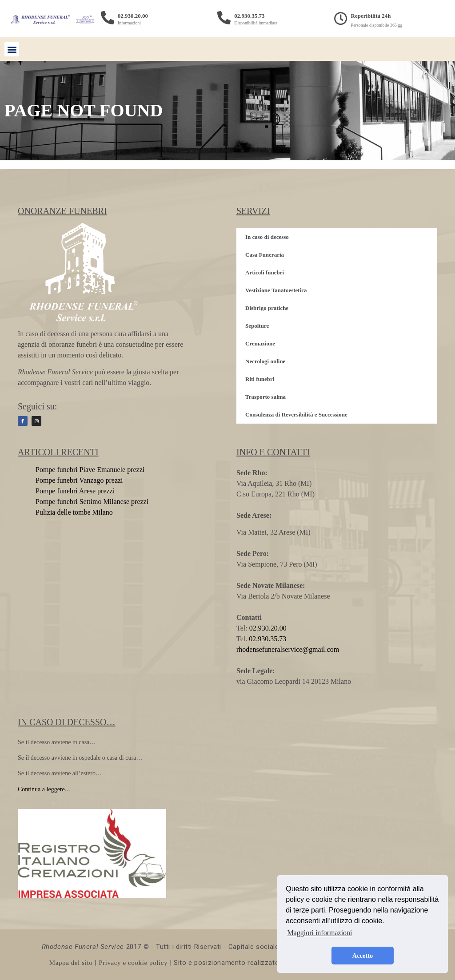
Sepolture (257, 326)
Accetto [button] (363, 956)
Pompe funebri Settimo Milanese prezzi (92, 502)
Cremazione (260, 343)
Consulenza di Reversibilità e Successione (296, 415)
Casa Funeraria (265, 255)
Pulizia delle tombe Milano (74, 512)
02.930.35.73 (249, 16)
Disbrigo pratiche (267, 308)
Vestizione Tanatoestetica (276, 290)
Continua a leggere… (44, 789)
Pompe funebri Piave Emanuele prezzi (90, 470)
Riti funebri (260, 379)
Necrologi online (265, 361)
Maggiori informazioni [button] (319, 933)
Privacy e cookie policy (133, 963)
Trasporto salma (265, 397)
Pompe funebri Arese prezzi (75, 491)
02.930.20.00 (133, 16)
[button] (12, 49)
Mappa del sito (71, 963)
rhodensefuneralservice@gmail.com (288, 649)
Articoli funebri (265, 272)
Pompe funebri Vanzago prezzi (79, 480)
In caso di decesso (267, 237)
